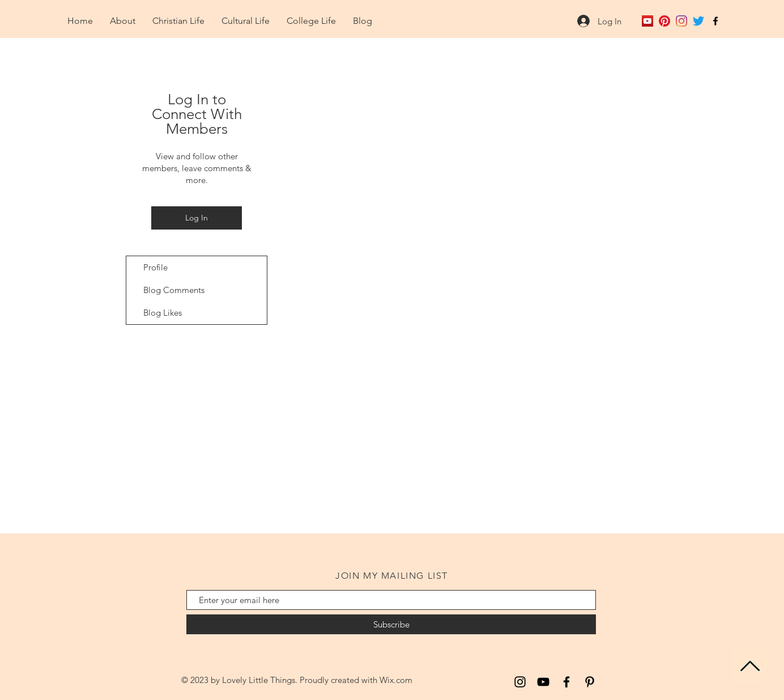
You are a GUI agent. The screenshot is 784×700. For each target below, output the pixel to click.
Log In (197, 218)
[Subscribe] (391, 624)
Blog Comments (174, 290)
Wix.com (396, 680)
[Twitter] (698, 21)
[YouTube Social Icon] (647, 21)
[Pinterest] (664, 21)
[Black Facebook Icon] (715, 21)
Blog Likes (163, 313)
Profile (155, 267)
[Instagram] (681, 21)
